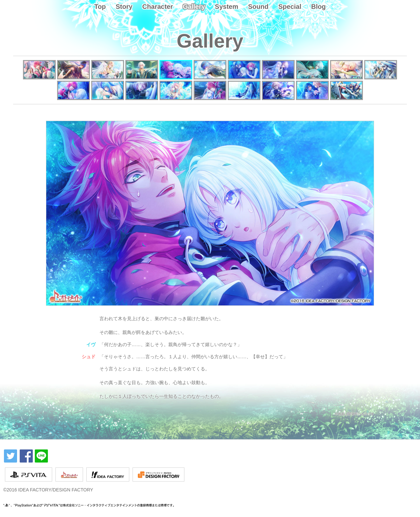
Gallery (194, 7)
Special (290, 7)
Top (100, 7)
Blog (318, 7)
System (227, 7)
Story (124, 7)
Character (158, 7)
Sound (258, 7)
